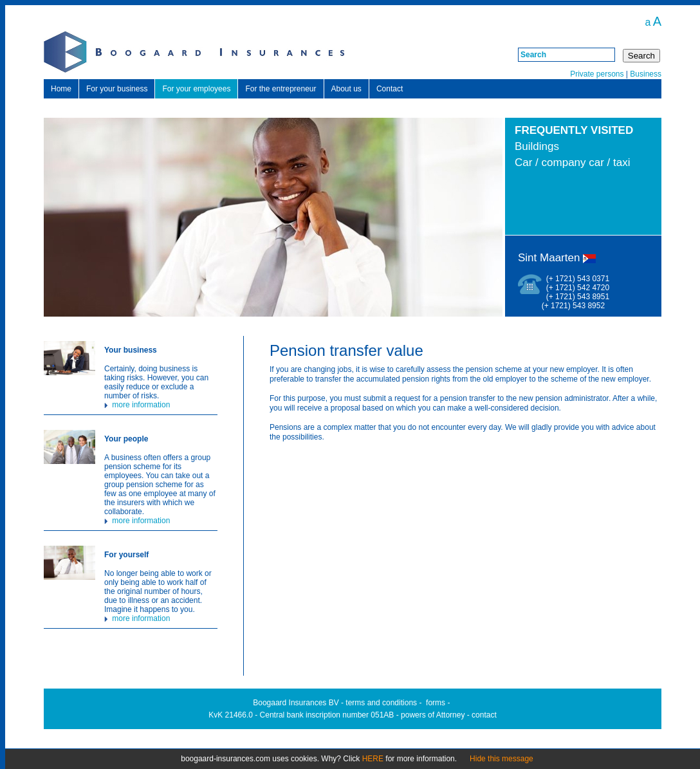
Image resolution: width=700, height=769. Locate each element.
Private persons (597, 74)
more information (137, 405)
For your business (117, 89)
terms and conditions (381, 703)
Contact (390, 89)
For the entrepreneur (281, 89)
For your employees (196, 89)
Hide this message (502, 759)
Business (646, 74)
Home (61, 89)
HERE (373, 759)
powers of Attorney (433, 715)
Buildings (537, 146)
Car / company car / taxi (573, 162)
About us (346, 89)
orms (437, 703)
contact (484, 715)
